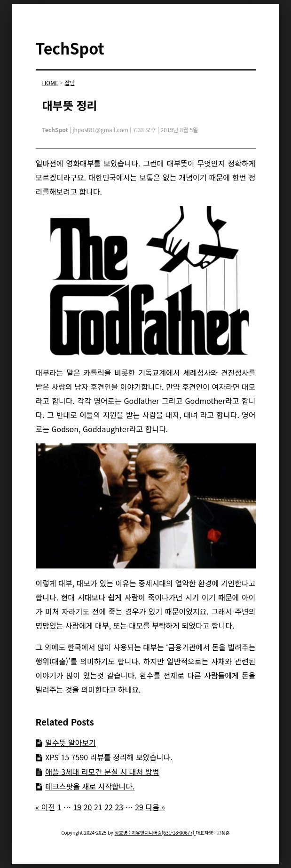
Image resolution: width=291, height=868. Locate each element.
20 (88, 807)
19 (77, 807)
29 (139, 807)
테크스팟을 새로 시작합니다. (90, 786)
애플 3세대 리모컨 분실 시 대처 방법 (102, 772)
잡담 (70, 83)
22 (109, 807)
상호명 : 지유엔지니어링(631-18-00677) (155, 832)
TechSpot (70, 48)
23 (119, 807)
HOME (50, 83)
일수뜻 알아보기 (71, 742)
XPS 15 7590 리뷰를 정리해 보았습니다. (109, 757)
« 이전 (46, 807)
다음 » (155, 807)
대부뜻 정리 (70, 105)
